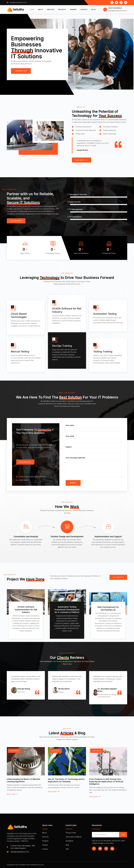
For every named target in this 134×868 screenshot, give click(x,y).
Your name (94, 430)
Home (32, 9)
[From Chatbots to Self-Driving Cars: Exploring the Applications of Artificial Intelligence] (108, 768)
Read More (12, 801)
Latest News (14, 757)
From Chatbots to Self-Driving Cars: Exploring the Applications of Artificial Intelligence (106, 788)
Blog (94, 9)
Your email (94, 441)
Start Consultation (115, 8)
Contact (84, 9)
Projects (62, 9)
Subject (94, 452)
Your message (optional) (94, 470)
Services (51, 9)
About (41, 9)
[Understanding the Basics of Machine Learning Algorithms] (26, 768)
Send (123, 835)
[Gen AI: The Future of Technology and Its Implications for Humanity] (67, 768)
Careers (73, 9)
